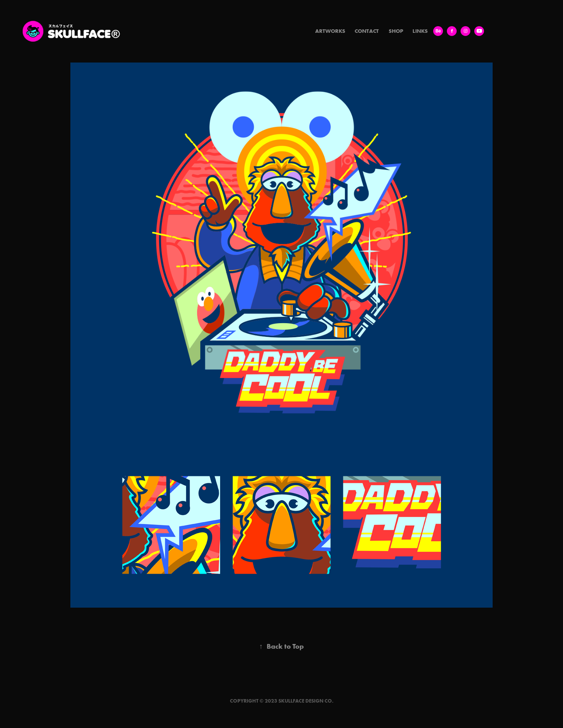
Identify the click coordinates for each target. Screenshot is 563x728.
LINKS (420, 31)
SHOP (396, 31)
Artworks (330, 31)
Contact (367, 31)
